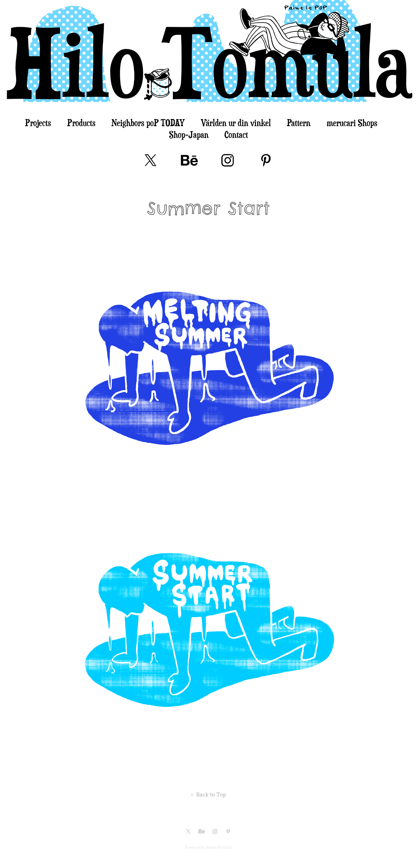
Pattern (299, 123)
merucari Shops (352, 123)
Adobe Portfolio (219, 847)
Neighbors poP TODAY (148, 123)
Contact (236, 134)
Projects (38, 123)
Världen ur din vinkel (236, 123)
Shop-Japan (189, 134)
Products (81, 123)
